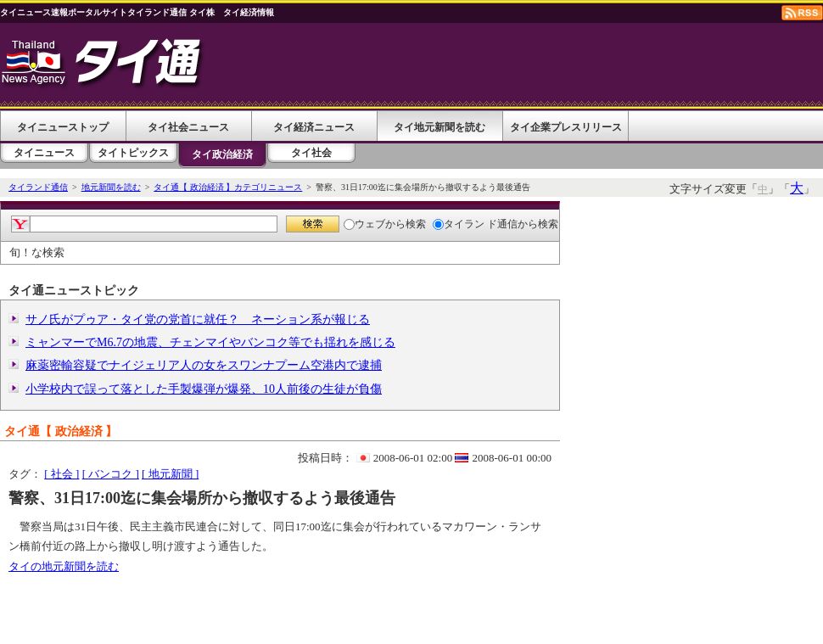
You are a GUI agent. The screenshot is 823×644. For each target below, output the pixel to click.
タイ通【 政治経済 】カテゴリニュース (228, 187)
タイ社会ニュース (188, 127)
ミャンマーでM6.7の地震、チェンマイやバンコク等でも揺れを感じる (210, 342)
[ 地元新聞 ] (170, 474)
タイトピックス (133, 153)
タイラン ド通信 (475, 224)
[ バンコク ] (111, 474)
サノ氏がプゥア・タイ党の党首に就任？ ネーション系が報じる (198, 319)
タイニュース (44, 153)
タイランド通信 (38, 187)
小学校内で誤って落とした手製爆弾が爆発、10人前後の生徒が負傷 (204, 389)
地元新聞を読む (111, 187)
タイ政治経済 (222, 154)
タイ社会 (311, 153)
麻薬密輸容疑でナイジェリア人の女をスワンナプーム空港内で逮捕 (204, 365)
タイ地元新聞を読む (439, 127)
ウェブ (364, 224)
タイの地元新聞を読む (64, 566)
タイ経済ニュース (314, 127)
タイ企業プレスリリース (566, 127)
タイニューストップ (63, 127)
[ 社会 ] (62, 474)
